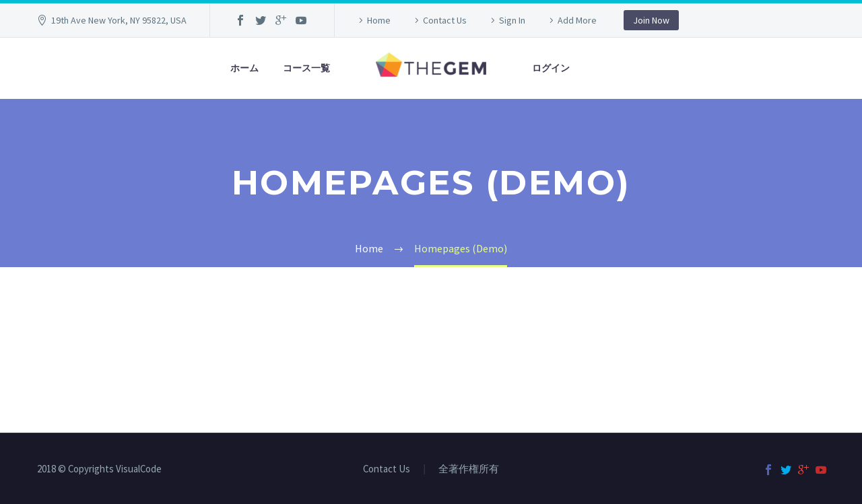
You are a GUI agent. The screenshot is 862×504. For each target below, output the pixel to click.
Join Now (651, 20)
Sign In (512, 20)
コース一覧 (306, 68)
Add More (577, 20)
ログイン (551, 68)
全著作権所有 (469, 469)
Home (379, 20)
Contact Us (445, 20)
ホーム (244, 68)
